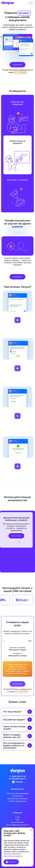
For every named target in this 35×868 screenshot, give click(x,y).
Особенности (18, 796)
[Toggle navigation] (31, 3)
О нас (18, 817)
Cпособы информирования (18, 793)
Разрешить (11, 862)
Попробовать (17, 65)
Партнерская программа (17, 799)
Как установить (17, 822)
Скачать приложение (17, 801)
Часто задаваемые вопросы (17, 825)
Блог (17, 820)
